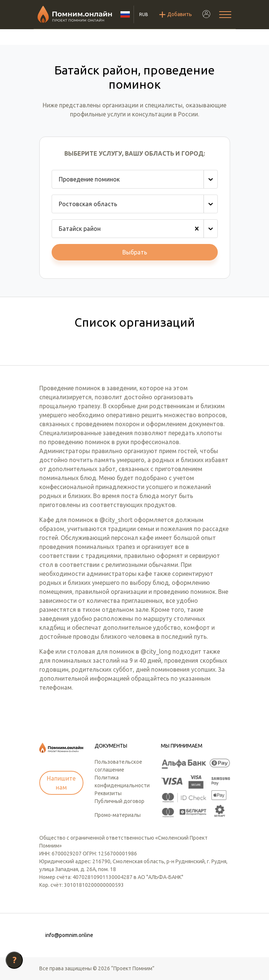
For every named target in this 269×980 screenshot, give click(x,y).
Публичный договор (120, 801)
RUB (144, 14)
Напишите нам (61, 783)
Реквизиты (108, 793)
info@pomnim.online (69, 935)
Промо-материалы (118, 815)
